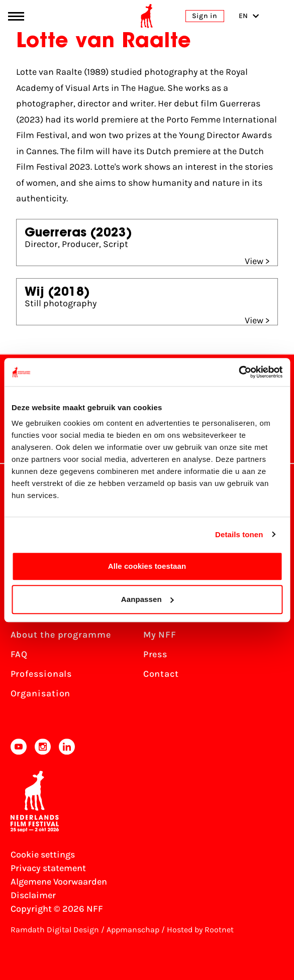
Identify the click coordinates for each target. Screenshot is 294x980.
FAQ (19, 654)
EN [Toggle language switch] (249, 16)
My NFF (160, 635)
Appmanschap (133, 930)
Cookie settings (43, 854)
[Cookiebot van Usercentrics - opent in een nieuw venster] (238, 372)
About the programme (61, 635)
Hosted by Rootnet (200, 930)
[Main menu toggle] (16, 16)
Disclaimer (33, 895)
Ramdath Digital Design (55, 930)
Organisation (41, 693)
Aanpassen (148, 599)
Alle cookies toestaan (147, 566)
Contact (161, 674)
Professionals (41, 674)
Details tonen (239, 534)
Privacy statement (48, 868)
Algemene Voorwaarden (59, 882)
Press (156, 654)
